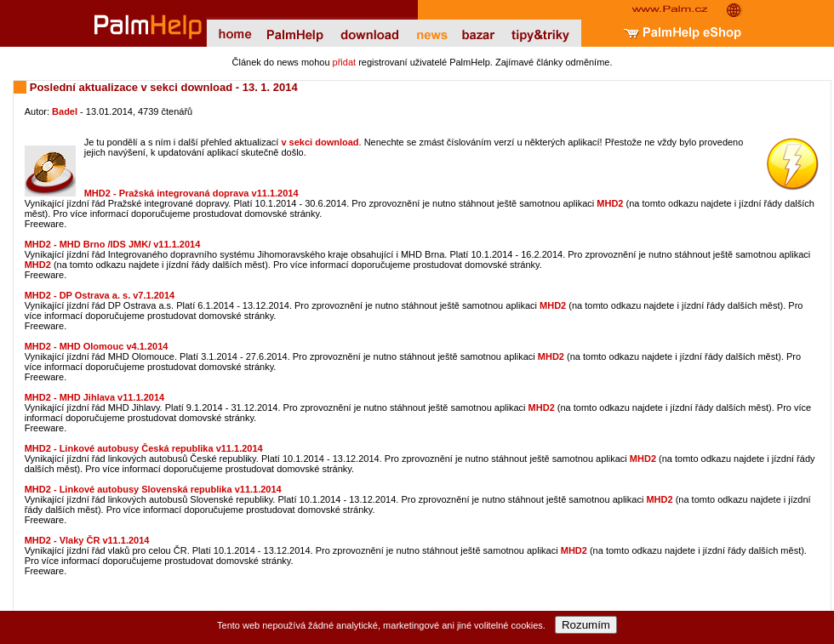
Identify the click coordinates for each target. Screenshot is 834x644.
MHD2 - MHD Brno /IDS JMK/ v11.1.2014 (113, 244)
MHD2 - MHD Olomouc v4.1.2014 (97, 346)
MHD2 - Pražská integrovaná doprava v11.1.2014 (191, 193)
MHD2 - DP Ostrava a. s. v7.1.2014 (100, 295)
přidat (345, 62)
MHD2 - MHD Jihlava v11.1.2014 (94, 397)
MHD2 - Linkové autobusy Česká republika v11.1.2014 (144, 448)
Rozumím (586, 625)
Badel (65, 111)
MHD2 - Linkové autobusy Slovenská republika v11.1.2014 (153, 489)
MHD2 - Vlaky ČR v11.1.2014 (87, 540)
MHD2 (610, 203)
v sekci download (320, 142)
